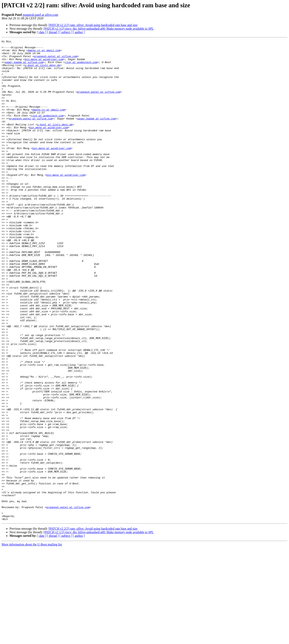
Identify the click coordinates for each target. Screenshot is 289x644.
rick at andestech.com (81, 67)
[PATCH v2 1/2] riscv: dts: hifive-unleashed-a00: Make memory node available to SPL (99, 29)
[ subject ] (66, 32)
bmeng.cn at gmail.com (44, 53)
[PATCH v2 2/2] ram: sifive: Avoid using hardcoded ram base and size (93, 25)
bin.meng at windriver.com (44, 63)
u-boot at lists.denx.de (42, 70)
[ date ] (42, 32)
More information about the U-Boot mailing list (32, 641)
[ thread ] (53, 32)
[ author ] (79, 32)
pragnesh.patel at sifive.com (41, 15)
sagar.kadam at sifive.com (24, 67)
